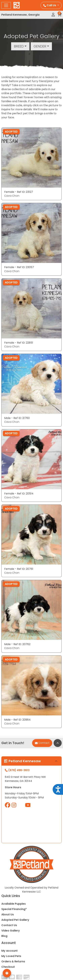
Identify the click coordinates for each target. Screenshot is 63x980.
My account (9, 951)
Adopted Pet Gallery (15, 920)
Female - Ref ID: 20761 (19, 569)
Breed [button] (19, 46)
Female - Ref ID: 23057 (19, 267)
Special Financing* (14, 909)
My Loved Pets (11, 956)
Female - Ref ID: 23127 (19, 192)
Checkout (8, 967)
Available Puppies (14, 904)
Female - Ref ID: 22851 (19, 343)
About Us (8, 914)
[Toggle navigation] (6, 5)
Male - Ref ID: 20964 (17, 720)
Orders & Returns (13, 961)
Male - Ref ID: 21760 (17, 418)
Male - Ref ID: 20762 (17, 644)
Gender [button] (40, 46)
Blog (4, 936)
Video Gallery (11, 931)
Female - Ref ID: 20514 (19, 494)
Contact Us (9, 925)
